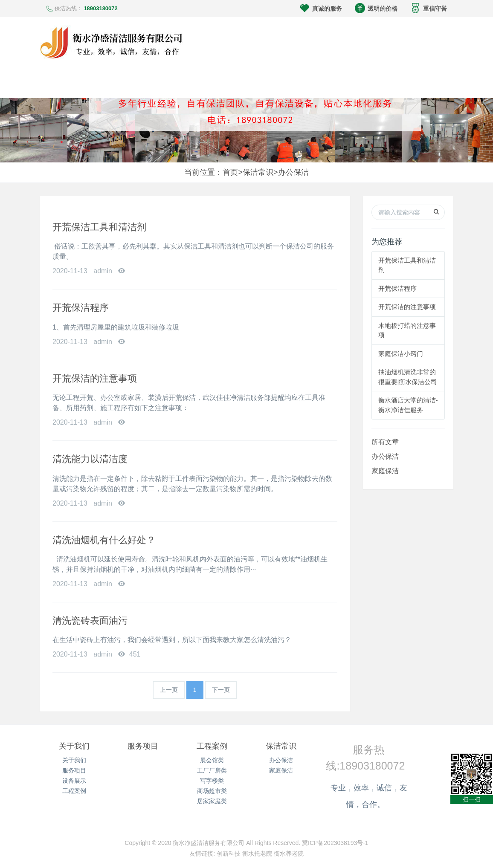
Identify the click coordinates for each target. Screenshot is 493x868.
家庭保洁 (385, 471)
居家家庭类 (212, 801)
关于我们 (74, 746)
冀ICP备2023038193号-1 (335, 843)
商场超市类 (212, 791)
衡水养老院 (289, 854)
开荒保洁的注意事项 (95, 378)
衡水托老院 (257, 854)
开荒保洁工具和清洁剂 (99, 227)
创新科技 (229, 854)
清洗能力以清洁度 (90, 459)
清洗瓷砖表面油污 (90, 621)
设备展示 (74, 781)
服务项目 (74, 770)
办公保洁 (293, 172)
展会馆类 (212, 760)
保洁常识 (258, 172)
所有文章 (385, 442)
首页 (230, 172)
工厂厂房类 (212, 770)
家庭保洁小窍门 (401, 354)
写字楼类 (212, 781)
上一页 (169, 690)
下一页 (221, 690)
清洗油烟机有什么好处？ (104, 540)
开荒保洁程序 (81, 308)
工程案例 (74, 791)
